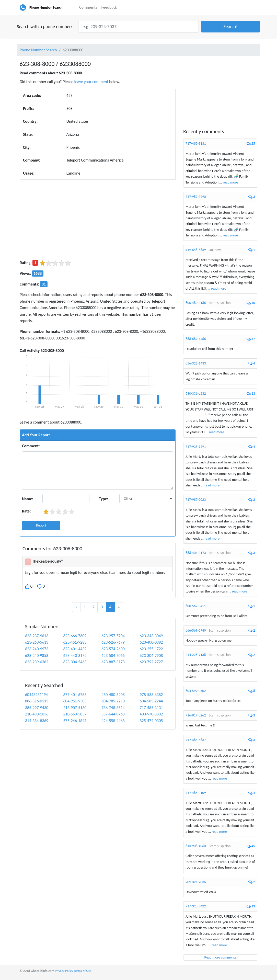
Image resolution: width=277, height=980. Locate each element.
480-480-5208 (113, 695)
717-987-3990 (196, 197)
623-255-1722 (151, 649)
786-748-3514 (113, 708)
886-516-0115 (37, 701)
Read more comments (220, 957)
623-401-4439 (75, 649)
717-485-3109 (196, 793)
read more (230, 182)
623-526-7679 (113, 642)
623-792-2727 (151, 662)
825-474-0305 (151, 721)
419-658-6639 (196, 250)
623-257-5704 (113, 636)
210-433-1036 (37, 714)
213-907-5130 (75, 708)
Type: (103, 499)
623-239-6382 (37, 662)
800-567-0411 (196, 606)
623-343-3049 (151, 636)
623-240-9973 (37, 649)
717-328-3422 (196, 906)
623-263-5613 (37, 642)
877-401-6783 (75, 695)
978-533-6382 (151, 695)
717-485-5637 (196, 740)
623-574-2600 (113, 649)
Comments (88, 7)
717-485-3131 (151, 708)
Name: (28, 499)
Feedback (109, 7)
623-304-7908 (151, 656)
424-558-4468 (113, 721)
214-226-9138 (196, 655)
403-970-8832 (151, 714)
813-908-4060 (196, 846)
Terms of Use (83, 971)
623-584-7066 (113, 656)
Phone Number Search (46, 8)
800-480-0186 (196, 303)
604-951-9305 (75, 701)
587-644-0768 (113, 714)
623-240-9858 (37, 656)
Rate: (26, 511)
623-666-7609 (75, 636)
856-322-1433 (196, 363)
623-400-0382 (151, 642)
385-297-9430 (37, 708)
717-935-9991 (196, 447)
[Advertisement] (98, 220)
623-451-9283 (75, 642)
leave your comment (91, 82)
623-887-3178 (113, 662)
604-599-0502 (196, 691)
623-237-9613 (37, 636)
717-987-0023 (196, 500)
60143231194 (36, 695)
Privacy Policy (64, 971)
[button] (230, 27)
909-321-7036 (196, 882)
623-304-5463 (75, 662)
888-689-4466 (196, 339)
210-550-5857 (75, 714)
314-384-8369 (37, 721)
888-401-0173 (196, 553)
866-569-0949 (196, 630)
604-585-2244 (151, 701)
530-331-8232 (196, 394)
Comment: (31, 446)
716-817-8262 (196, 715)
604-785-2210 (113, 701)
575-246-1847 (75, 721)
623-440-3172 (75, 656)
